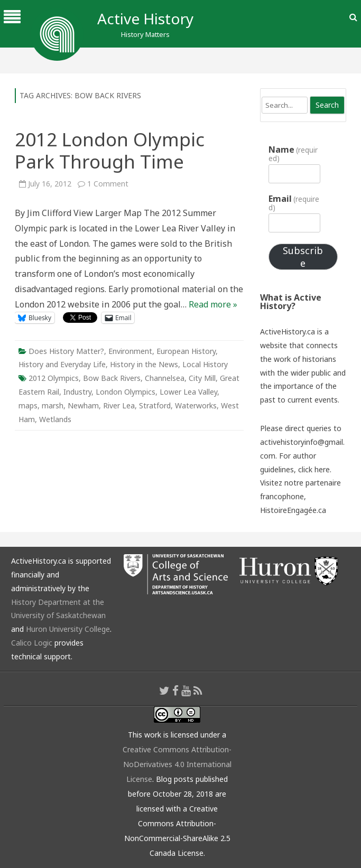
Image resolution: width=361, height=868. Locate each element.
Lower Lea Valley (188, 392)
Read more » (213, 304)
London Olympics (126, 392)
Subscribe (303, 257)
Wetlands (55, 419)
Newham (83, 405)
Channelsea (165, 378)
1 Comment (108, 184)
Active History (145, 18)
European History (186, 351)
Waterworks (196, 405)
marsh (53, 405)
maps (28, 405)
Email (294, 203)
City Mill (202, 378)
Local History (205, 364)
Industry (77, 392)
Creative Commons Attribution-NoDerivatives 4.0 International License (177, 764)
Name (293, 154)
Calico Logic (32, 643)
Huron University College (68, 629)
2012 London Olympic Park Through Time (110, 150)
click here (314, 469)
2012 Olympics (54, 378)
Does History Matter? (66, 351)
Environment (130, 351)
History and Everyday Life (62, 364)
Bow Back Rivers (112, 378)
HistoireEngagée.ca (293, 510)
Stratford (155, 405)
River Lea (119, 405)
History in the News (144, 364)
